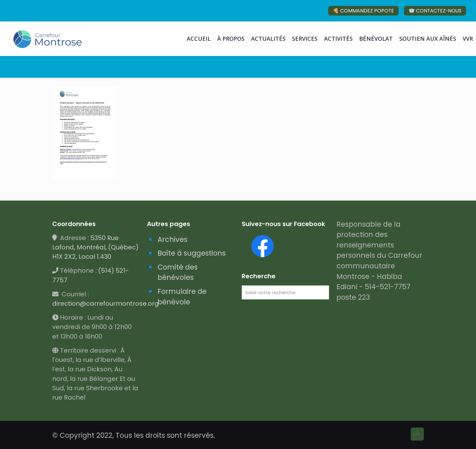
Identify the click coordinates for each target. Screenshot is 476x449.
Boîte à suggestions (192, 253)
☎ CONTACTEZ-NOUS (435, 11)
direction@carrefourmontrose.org (105, 303)
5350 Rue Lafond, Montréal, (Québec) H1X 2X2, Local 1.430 (95, 247)
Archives (172, 239)
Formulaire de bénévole (182, 297)
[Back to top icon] (417, 434)
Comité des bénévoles (178, 272)
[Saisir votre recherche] (285, 292)
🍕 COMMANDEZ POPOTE (363, 11)
